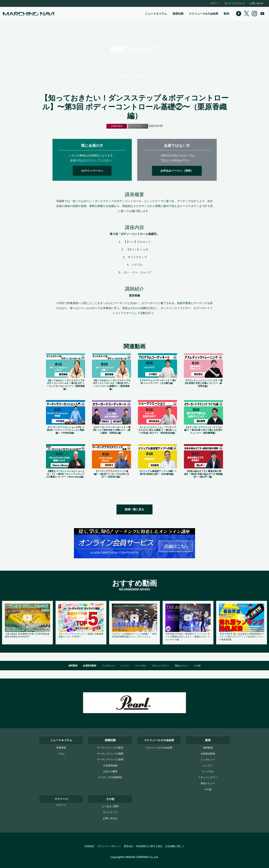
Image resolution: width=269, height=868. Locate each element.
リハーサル (141, 666)
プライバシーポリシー (109, 846)
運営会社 (128, 846)
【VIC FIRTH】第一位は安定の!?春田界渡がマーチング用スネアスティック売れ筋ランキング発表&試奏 (241, 637)
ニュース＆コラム (156, 14)
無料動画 (73, 666)
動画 (226, 14)
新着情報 (61, 748)
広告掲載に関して (175, 846)
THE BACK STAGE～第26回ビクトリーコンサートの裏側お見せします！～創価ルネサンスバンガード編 (188, 637)
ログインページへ (92, 171)
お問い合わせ (257, 3)
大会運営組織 (110, 766)
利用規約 (89, 846)
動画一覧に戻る (134, 509)
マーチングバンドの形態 (110, 760)
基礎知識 (178, 14)
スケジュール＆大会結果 (159, 748)
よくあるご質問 (110, 806)
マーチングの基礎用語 (110, 777)
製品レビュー (182, 666)
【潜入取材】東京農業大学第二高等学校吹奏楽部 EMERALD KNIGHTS (27, 635)
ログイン (215, 3)
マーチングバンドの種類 (110, 754)
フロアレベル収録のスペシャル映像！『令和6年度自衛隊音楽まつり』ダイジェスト (134, 635)
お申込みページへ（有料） (177, 171)
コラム (61, 754)
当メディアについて (235, 3)
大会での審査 (110, 772)
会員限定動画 (90, 666)
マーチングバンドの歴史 (110, 748)
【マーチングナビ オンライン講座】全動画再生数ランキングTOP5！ (81, 635)
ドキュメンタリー (161, 666)
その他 (197, 666)
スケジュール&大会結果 (204, 14)
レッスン (125, 666)
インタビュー (108, 666)
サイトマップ (110, 812)
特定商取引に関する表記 (149, 846)
